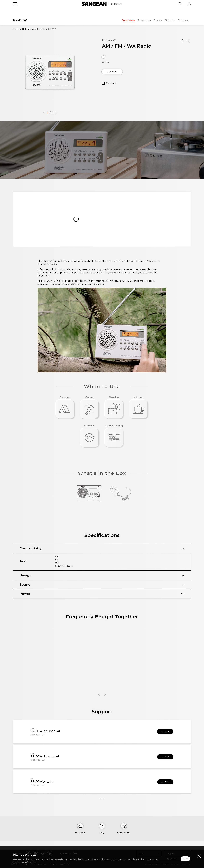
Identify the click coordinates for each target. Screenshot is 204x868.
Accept (176, 859)
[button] (44, 113)
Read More (139, 859)
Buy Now (117, 73)
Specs (158, 20)
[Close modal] (199, 856)
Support (184, 20)
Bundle (170, 20)
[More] (102, 801)
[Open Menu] (15, 10)
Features (144, 20)
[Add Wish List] (182, 40)
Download (162, 732)
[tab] (102, 549)
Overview (128, 20)
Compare (111, 85)
